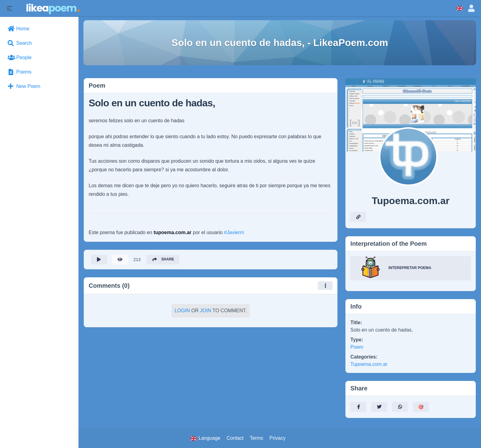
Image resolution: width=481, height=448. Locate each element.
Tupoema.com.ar (369, 364)
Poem (357, 347)
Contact (235, 438)
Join (206, 311)
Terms (256, 438)
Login (182, 311)
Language (205, 438)
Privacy (277, 438)
